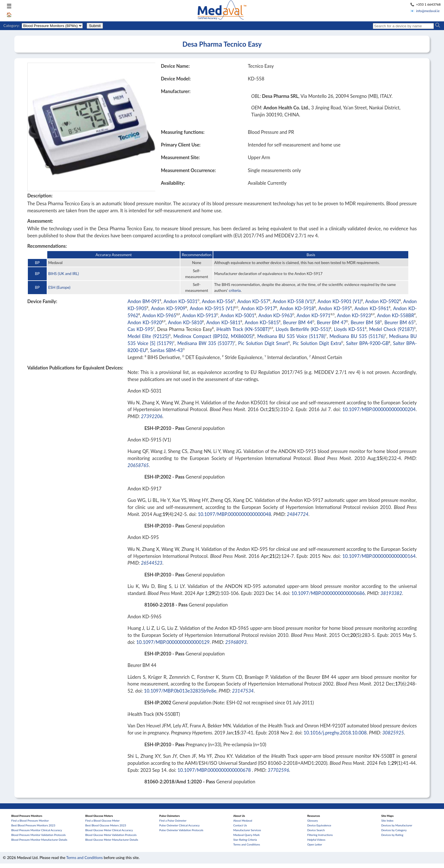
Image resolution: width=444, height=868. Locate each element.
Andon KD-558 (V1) (293, 301)
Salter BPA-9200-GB (367, 343)
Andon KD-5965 (159, 315)
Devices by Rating (392, 835)
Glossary (313, 820)
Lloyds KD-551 (349, 329)
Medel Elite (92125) (148, 336)
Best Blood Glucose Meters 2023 (106, 825)
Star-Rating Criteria (245, 840)
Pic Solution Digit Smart (263, 343)
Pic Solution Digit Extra (317, 343)
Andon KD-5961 (372, 308)
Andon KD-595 (334, 308)
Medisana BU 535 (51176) (357, 336)
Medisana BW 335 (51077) (206, 343)
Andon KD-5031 (180, 301)
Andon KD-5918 (297, 308)
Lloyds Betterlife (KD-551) (303, 329)
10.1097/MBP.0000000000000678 (215, 770)
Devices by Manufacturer (397, 825)
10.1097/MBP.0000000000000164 (379, 556)
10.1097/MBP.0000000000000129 (173, 642)
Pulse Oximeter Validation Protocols (181, 830)
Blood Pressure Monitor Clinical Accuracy (37, 830)
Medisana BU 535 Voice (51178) (291, 336)
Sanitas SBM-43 (166, 350)
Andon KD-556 (217, 301)
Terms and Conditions (247, 844)
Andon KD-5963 (275, 315)
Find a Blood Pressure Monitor (30, 820)
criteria (235, 290)
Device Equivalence (319, 825)
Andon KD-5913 (199, 315)
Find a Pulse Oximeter (173, 820)
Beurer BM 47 (331, 323)
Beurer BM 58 (365, 323)
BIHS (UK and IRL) (63, 273)
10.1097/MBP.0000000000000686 (328, 593)
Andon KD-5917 (258, 308)
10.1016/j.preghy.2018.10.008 (335, 733)
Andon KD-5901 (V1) (339, 301)
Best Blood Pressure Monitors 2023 (33, 825)
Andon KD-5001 (238, 315)
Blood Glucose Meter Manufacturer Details (112, 840)
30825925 (393, 733)
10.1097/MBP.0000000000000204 (379, 409)
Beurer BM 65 (399, 323)
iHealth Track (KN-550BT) (243, 329)
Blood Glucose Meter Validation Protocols (111, 835)
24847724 (298, 514)
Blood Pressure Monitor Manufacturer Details (39, 840)
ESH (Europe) (59, 287)
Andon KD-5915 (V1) (212, 308)
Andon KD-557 (253, 301)
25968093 (236, 642)
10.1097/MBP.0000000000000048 (235, 514)
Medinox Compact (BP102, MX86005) (213, 336)
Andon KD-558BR (396, 315)
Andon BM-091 (143, 301)
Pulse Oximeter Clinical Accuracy (179, 825)
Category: (12, 25)
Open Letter (315, 844)
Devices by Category (394, 830)
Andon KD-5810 (185, 323)
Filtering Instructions (320, 835)
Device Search (316, 830)
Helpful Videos (316, 840)
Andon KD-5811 (223, 323)
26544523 (152, 563)
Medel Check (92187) (392, 329)
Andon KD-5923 (354, 315)
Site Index (387, 820)
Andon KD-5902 (382, 301)
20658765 (138, 465)
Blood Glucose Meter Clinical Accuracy (109, 830)
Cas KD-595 (140, 329)
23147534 (243, 691)
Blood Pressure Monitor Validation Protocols (38, 835)
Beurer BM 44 (298, 323)
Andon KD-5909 (168, 308)
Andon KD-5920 (144, 323)
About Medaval (243, 820)
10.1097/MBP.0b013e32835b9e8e (180, 691)
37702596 (278, 770)
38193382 (391, 593)
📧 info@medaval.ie (425, 11)
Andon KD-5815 (262, 323)
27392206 (152, 416)
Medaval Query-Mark (246, 835)
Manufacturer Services (247, 830)
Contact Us (240, 825)
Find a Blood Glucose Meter (102, 820)
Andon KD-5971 (314, 315)
